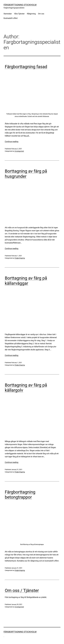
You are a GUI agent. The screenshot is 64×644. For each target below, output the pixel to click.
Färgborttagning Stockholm (20, 5)
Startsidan (8, 14)
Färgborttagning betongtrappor (20, 495)
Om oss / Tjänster (22, 590)
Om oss (41, 14)
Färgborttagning (20, 258)
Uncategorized (19, 151)
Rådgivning (31, 14)
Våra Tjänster (19, 14)
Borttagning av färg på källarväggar (26, 281)
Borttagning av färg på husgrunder (26, 174)
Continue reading (12, 142)
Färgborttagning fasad (26, 67)
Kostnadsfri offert (11, 18)
